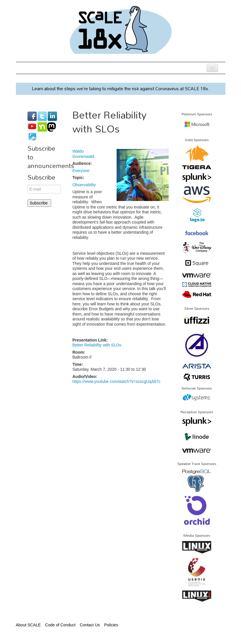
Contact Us (90, 625)
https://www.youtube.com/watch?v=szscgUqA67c (116, 381)
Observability (84, 185)
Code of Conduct (60, 625)
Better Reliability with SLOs (97, 345)
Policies (111, 625)
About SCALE (28, 625)
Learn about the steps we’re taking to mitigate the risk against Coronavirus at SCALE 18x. (120, 88)
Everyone (81, 171)
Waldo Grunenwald (83, 154)
